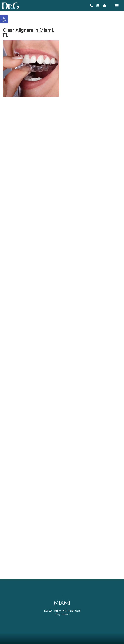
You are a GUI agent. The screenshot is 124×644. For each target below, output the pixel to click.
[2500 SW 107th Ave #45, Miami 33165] (62, 557)
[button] (117, 6)
